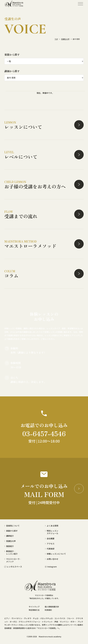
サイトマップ (34, 607)
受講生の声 (65, 39)
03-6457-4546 (44, 433)
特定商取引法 (34, 610)
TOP (56, 39)
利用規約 (48, 610)
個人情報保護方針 (52, 607)
